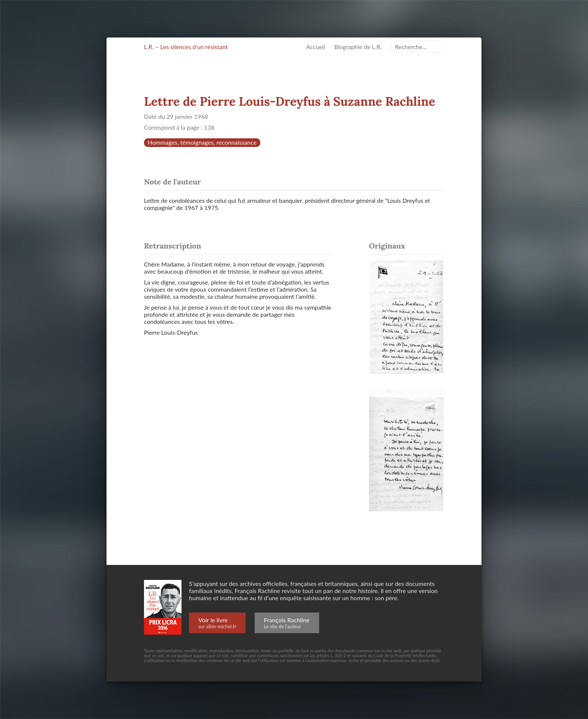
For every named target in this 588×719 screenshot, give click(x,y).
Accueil (316, 47)
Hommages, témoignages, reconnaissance (202, 142)
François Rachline (287, 623)
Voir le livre (217, 623)
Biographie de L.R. (358, 47)
